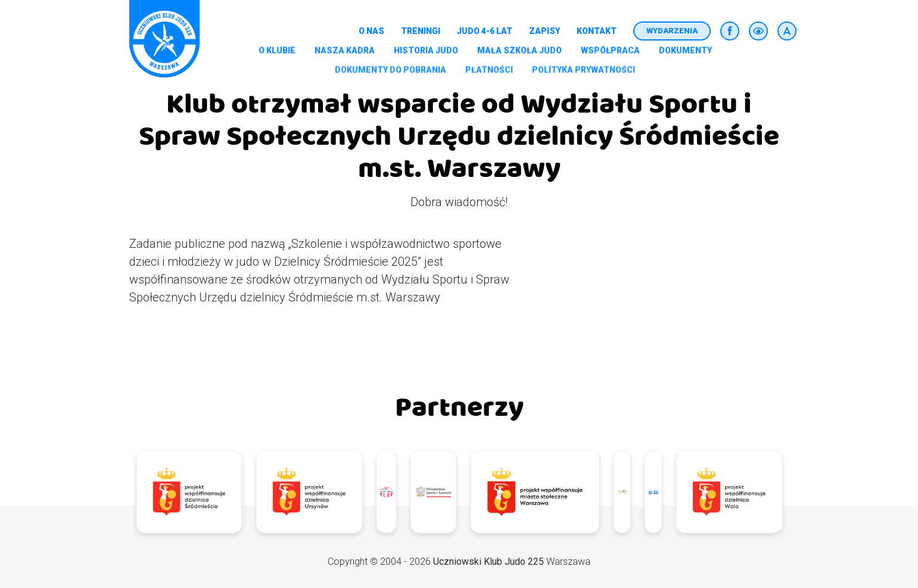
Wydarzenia (672, 31)
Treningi (421, 31)
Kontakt (597, 31)
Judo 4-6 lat (485, 31)
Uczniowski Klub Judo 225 (488, 561)
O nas (371, 31)
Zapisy (544, 31)
